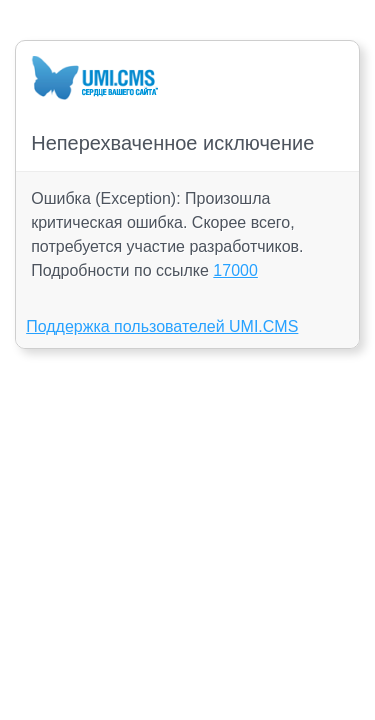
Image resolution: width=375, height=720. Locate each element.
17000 (235, 270)
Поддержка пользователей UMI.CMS (162, 326)
